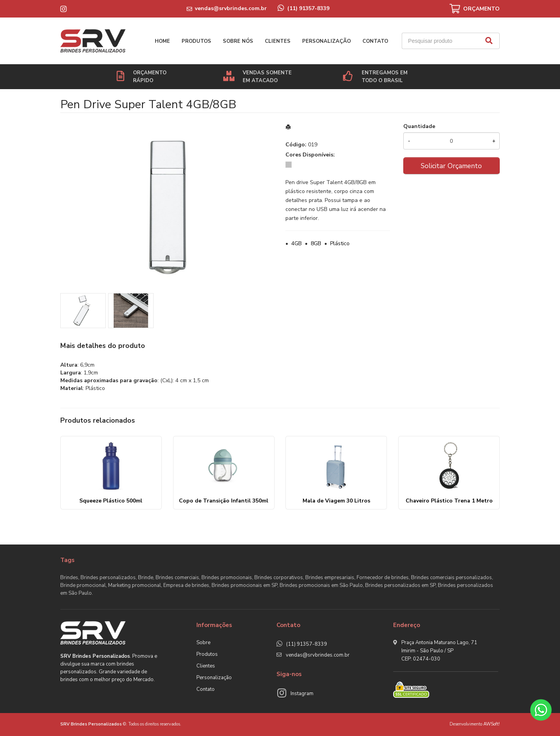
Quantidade (419, 126)
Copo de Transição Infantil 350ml (224, 501)
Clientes (278, 41)
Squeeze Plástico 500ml (111, 501)
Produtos (196, 41)
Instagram (302, 694)
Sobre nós (238, 41)
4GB (297, 243)
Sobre (203, 643)
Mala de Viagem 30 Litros (336, 501)
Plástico (340, 243)
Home (162, 41)
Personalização (326, 41)
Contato (375, 41)
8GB (316, 243)
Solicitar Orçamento (451, 166)
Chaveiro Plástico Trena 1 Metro (449, 501)
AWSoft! (492, 724)
